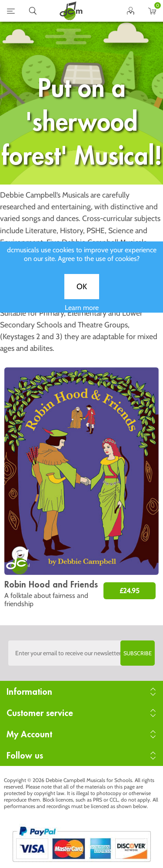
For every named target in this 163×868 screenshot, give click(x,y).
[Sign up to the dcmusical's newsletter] (82, 653)
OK (82, 293)
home (71, 11)
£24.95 (130, 591)
